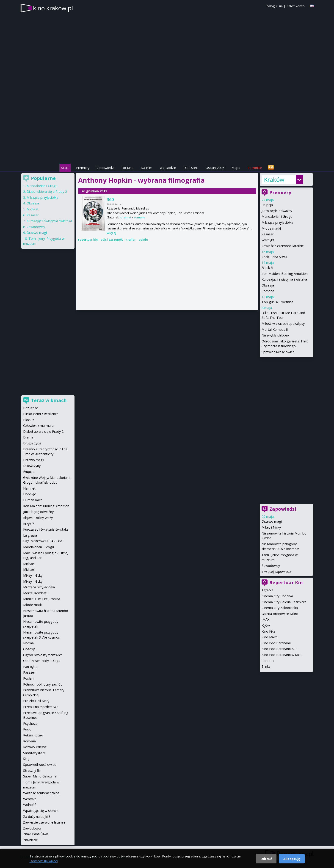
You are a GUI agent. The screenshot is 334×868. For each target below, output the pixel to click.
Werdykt (268, 240)
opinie (143, 240)
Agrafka (267, 590)
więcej (112, 233)
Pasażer (268, 234)
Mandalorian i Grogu (277, 216)
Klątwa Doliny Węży (38, 518)
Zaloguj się (274, 6)
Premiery (83, 168)
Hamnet (29, 488)
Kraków (274, 179)
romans (139, 217)
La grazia (30, 535)
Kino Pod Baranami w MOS (282, 655)
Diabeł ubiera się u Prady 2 (47, 192)
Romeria (268, 291)
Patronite (255, 168)
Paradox (268, 661)
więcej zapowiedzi (278, 572)
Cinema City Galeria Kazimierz (284, 602)
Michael (32, 209)
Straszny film (33, 770)
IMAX (265, 619)
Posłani (29, 678)
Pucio (27, 729)
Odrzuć (266, 859)
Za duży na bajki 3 (37, 817)
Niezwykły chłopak (275, 335)
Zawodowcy (271, 566)
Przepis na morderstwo (41, 707)
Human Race (33, 500)
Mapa (236, 168)
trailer (131, 240)
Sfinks (266, 666)
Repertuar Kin (286, 583)
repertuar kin (88, 240)
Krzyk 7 (29, 524)
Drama (28, 437)
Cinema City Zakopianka (280, 608)
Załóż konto (295, 6)
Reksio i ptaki (33, 735)
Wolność (30, 805)
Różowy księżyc (35, 747)
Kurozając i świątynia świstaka (284, 279)
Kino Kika (268, 631)
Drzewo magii (272, 521)
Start (65, 168)
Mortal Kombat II (275, 329)
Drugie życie (32, 443)
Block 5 (267, 268)
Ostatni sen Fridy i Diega (42, 661)
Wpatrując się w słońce (41, 811)
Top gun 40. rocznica (277, 302)
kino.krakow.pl (53, 8)
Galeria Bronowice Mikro (280, 614)
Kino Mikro (270, 637)
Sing (26, 759)
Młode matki (271, 228)
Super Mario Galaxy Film (41, 776)
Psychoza (30, 723)
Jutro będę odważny (277, 211)
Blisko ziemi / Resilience (41, 414)
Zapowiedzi (105, 168)
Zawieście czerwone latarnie (283, 246)
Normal (29, 643)
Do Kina (127, 168)
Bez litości (31, 408)
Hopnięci (30, 494)
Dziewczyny (32, 466)
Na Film (146, 168)
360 (110, 199)
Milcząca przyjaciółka (277, 222)
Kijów (266, 625)
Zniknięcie (30, 840)
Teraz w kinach (49, 400)
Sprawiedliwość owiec (278, 352)
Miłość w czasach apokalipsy (283, 324)
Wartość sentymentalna (41, 793)
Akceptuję (292, 859)
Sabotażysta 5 (34, 753)
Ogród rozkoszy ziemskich (43, 655)
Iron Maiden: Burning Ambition (285, 274)
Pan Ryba (30, 667)
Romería (29, 741)
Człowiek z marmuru (38, 426)
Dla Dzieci (191, 168)
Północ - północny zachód (43, 684)
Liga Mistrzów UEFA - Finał (43, 541)
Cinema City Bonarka (277, 596)
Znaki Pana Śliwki (274, 257)
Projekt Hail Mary (36, 701)
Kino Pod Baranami (276, 643)
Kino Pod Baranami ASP (280, 649)
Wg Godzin (168, 168)
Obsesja (268, 285)
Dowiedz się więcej (44, 861)
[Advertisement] (167, 131)
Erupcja (267, 205)
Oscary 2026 (215, 168)
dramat (126, 217)
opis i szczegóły (112, 240)
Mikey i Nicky (271, 527)
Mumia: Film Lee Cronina (42, 599)
